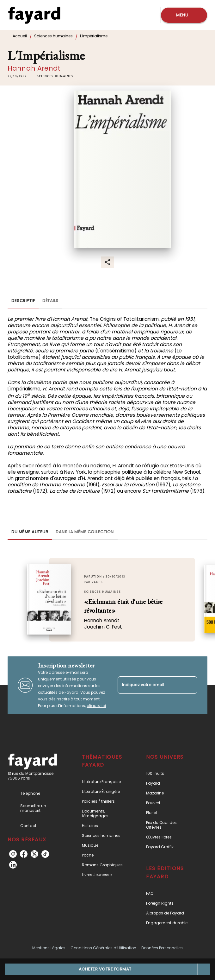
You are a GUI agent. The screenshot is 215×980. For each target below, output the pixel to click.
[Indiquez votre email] (150, 685)
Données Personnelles (162, 948)
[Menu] (184, 15)
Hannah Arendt (34, 68)
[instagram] (13, 854)
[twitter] (34, 854)
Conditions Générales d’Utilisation (103, 948)
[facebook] (24, 854)
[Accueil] (34, 15)
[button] (55, 76)
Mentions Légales (49, 948)
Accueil (20, 36)
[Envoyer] (190, 685)
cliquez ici (96, 706)
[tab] (23, 301)
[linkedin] (13, 865)
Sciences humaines (53, 36)
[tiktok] (45, 854)
